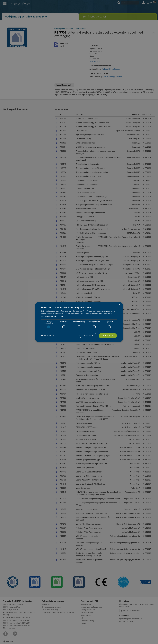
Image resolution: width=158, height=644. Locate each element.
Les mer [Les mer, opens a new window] (61, 316)
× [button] (119, 305)
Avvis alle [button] (88, 336)
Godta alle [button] (108, 336)
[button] (48, 336)
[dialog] (79, 322)
